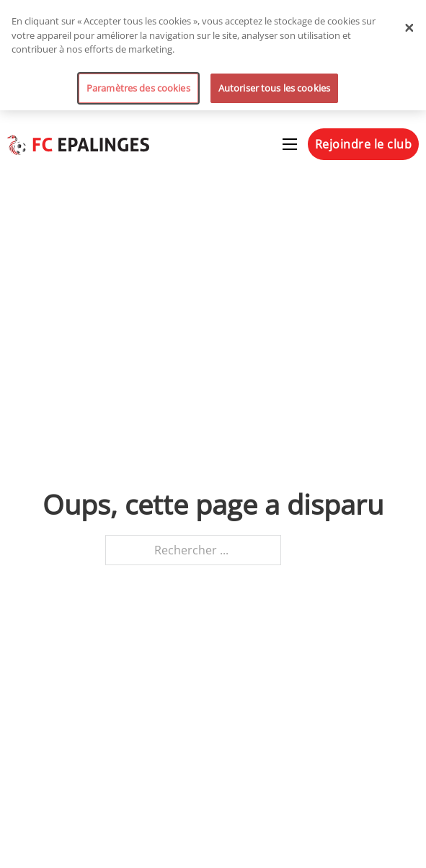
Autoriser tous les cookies (274, 88)
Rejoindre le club (364, 144)
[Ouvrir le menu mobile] (290, 144)
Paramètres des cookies (138, 88)
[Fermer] (409, 27)
